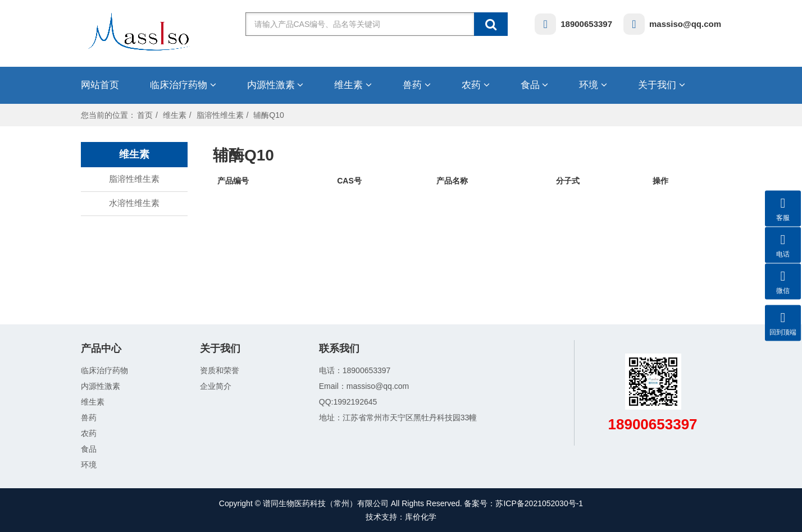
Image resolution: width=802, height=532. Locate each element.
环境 (593, 85)
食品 (535, 85)
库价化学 (421, 517)
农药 (476, 85)
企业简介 (216, 386)
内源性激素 (275, 85)
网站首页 (100, 85)
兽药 (417, 85)
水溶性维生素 (134, 203)
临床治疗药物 (183, 85)
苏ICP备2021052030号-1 (539, 503)
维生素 (353, 85)
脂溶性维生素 (220, 115)
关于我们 (662, 85)
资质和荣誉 (220, 370)
